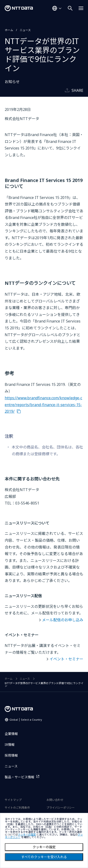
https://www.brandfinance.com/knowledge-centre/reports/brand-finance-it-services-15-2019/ (43, 405)
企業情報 (11, 734)
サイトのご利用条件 (17, 808)
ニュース (25, 30)
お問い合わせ (55, 800)
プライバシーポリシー (61, 808)
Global (26, 720)
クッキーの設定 (44, 847)
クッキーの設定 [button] (27, 835)
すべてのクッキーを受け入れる (44, 857)
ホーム (9, 30)
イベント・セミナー (66, 659)
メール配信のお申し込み (63, 620)
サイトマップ (13, 800)
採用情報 (11, 755)
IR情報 (10, 745)
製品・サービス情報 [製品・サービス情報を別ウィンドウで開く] (19, 777)
